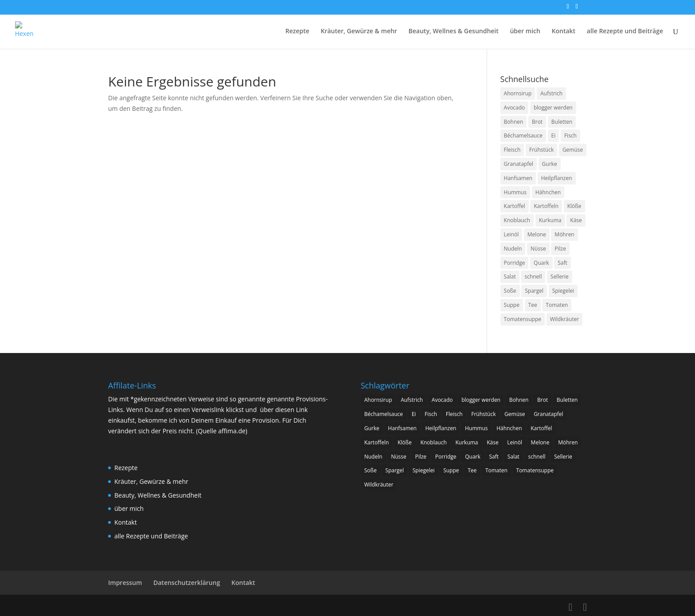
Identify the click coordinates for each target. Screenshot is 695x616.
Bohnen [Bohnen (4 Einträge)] (514, 122)
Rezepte (297, 31)
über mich (525, 31)
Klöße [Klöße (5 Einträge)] (574, 206)
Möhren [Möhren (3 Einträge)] (564, 234)
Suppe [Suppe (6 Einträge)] (512, 305)
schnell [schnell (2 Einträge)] (533, 277)
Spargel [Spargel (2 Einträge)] (534, 291)
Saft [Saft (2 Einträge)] (562, 263)
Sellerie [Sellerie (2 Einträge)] (560, 277)
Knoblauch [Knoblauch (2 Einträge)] (517, 220)
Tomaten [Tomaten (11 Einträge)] (557, 305)
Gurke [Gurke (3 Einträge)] (550, 164)
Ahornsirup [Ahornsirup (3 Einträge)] (518, 93)
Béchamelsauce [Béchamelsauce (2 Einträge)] (523, 135)
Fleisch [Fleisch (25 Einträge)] (512, 150)
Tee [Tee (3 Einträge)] (533, 305)
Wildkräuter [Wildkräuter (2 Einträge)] (565, 319)
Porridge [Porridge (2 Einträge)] (515, 263)
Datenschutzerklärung (187, 583)
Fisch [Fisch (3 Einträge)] (570, 135)
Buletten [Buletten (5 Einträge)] (562, 122)
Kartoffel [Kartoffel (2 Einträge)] (515, 206)
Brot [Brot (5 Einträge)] (537, 122)
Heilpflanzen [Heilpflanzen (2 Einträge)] (557, 178)
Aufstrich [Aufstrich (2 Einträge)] (551, 93)
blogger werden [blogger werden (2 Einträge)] (553, 108)
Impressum (125, 583)
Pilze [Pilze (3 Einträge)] (560, 249)
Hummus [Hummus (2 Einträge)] (515, 192)
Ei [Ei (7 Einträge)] (554, 135)
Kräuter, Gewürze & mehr (359, 31)
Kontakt (564, 31)
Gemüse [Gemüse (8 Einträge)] (573, 150)
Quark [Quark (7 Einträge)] (541, 263)
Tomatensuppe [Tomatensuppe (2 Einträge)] (523, 319)
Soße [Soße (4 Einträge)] (510, 291)
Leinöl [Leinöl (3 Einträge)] (511, 234)
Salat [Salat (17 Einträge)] (510, 277)
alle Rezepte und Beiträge (625, 31)
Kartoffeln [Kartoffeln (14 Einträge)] (546, 206)
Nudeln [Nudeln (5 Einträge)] (513, 249)
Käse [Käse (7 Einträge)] (576, 220)
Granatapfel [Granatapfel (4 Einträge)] (519, 164)
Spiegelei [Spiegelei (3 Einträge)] (563, 291)
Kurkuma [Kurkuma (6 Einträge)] (550, 220)
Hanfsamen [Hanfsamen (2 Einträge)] (518, 178)
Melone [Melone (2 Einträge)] (537, 234)
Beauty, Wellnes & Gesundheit (454, 31)
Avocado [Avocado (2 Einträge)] (515, 108)
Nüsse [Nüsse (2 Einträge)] (538, 249)
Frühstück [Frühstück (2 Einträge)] (541, 150)
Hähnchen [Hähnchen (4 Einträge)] (548, 192)
